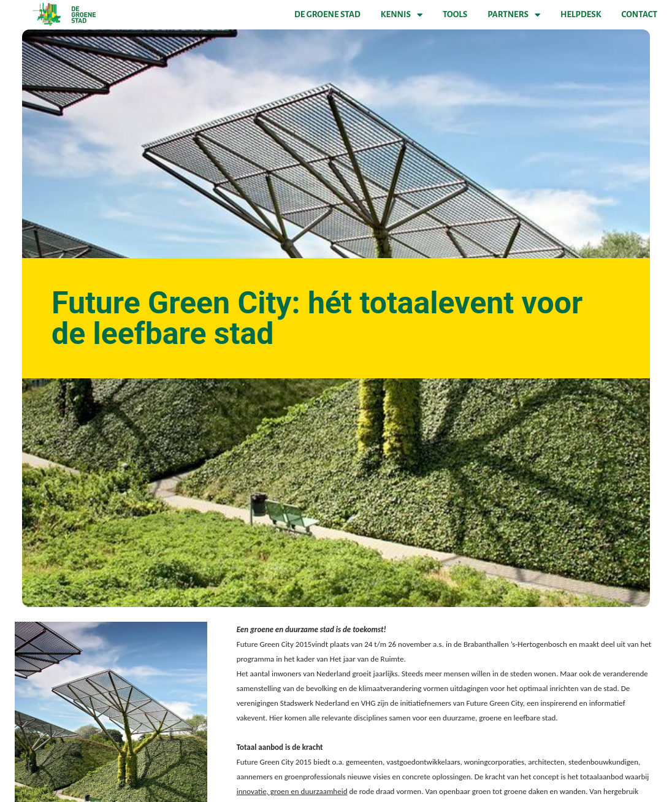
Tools (455, 14)
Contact (640, 14)
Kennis (402, 15)
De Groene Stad (327, 14)
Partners (514, 15)
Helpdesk (581, 14)
